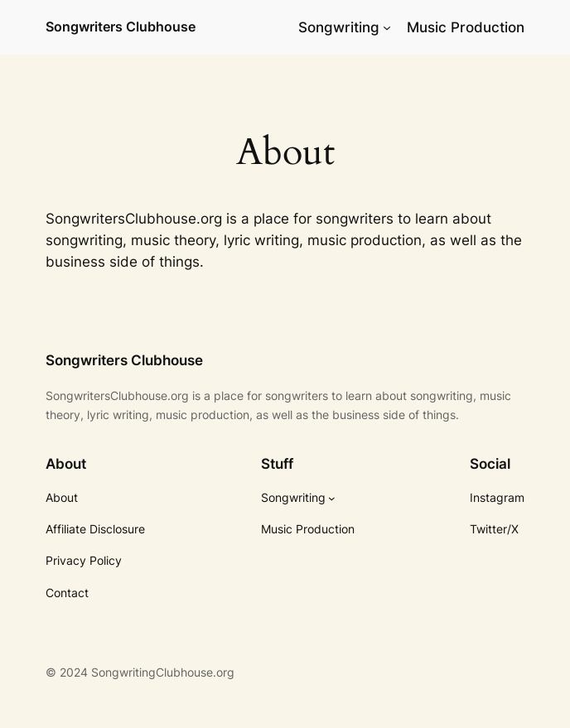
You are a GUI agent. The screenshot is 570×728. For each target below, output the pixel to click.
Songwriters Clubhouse (121, 27)
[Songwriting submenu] (387, 27)
